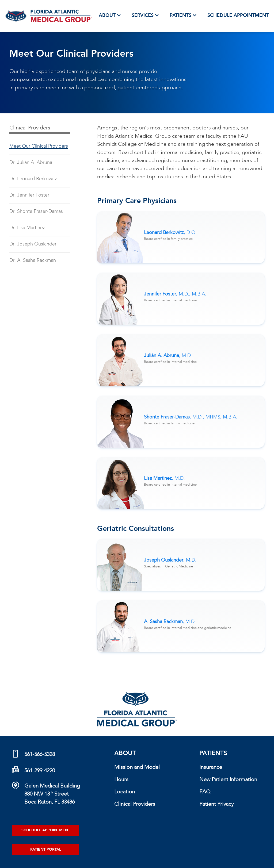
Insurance (211, 767)
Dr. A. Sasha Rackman (33, 261)
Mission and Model (137, 767)
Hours (121, 780)
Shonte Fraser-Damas (191, 417)
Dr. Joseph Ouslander (33, 244)
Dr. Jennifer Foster (29, 195)
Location (125, 792)
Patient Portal (46, 850)
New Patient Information (228, 780)
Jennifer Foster (175, 294)
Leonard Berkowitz (170, 233)
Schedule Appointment (238, 16)
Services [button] (146, 16)
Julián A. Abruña (168, 356)
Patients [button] (184, 16)
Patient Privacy (216, 804)
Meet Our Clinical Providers (39, 146)
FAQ (205, 792)
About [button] (110, 16)
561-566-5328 (40, 755)
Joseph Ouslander (170, 560)
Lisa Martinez (164, 479)
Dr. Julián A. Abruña (31, 163)
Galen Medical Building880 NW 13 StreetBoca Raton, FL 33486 (52, 794)
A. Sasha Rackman (170, 622)
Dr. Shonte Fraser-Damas (36, 212)
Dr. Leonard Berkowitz (33, 179)
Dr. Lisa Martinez (27, 228)
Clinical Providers (135, 804)
